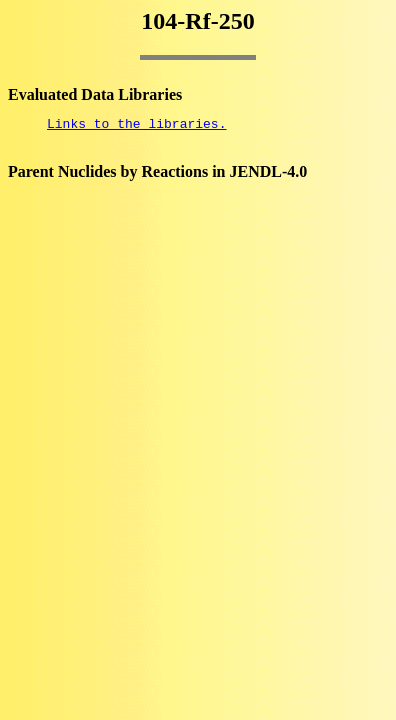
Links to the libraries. (136, 126)
